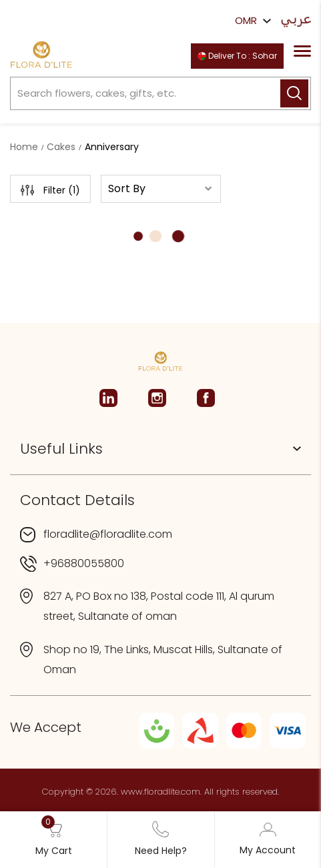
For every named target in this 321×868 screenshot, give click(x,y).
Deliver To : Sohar (237, 56)
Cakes (61, 147)
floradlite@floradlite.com (108, 534)
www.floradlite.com (160, 792)
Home (24, 147)
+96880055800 (84, 563)
